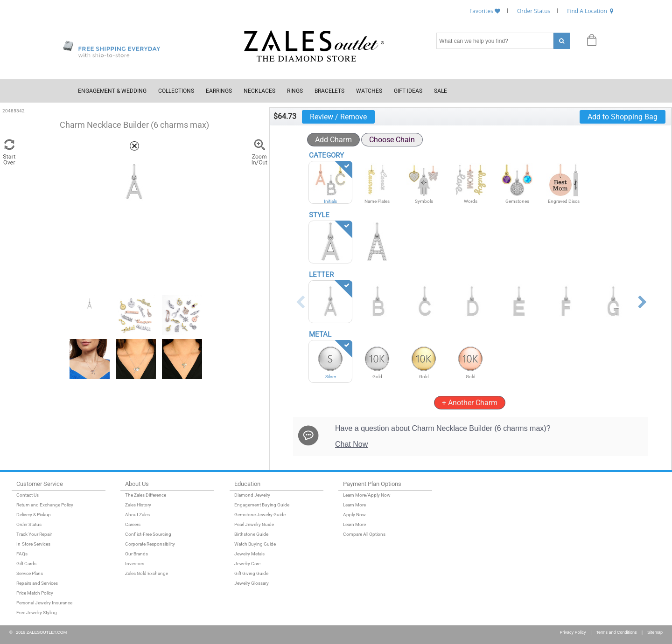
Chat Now (351, 444)
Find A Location (587, 11)
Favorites (481, 11)
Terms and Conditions (617, 632)
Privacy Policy (571, 632)
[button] (134, 146)
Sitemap (655, 632)
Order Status (534, 11)
